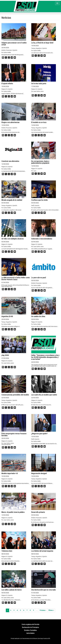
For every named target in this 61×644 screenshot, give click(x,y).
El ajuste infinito (7, 83)
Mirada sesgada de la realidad (12, 200)
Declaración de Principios (30, 627)
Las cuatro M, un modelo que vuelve (44, 395)
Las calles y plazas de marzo (12, 590)
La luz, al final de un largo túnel (42, 43)
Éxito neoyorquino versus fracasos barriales (14, 435)
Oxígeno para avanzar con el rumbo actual (14, 44)
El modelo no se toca (39, 122)
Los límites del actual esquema (42, 551)
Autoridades (30, 633)
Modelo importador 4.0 (10, 473)
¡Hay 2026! (5, 355)
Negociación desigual (39, 473)
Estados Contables (30, 630)
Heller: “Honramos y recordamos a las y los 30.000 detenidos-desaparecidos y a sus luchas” (45, 357)
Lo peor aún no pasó (39, 278)
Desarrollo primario (38, 512)
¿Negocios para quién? (39, 434)
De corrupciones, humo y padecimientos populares (40, 162)
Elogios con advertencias (10, 122)
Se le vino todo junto (39, 83)
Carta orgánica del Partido (30, 624)
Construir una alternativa (10, 161)
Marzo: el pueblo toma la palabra (13, 512)
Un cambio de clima (38, 316)
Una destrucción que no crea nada (43, 590)
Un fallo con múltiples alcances (13, 239)
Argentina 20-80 (7, 316)
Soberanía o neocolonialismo (42, 239)
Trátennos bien (7, 551)
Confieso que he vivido (40, 200)
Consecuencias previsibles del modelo (15, 395)
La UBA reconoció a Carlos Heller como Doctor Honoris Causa (16, 279)
